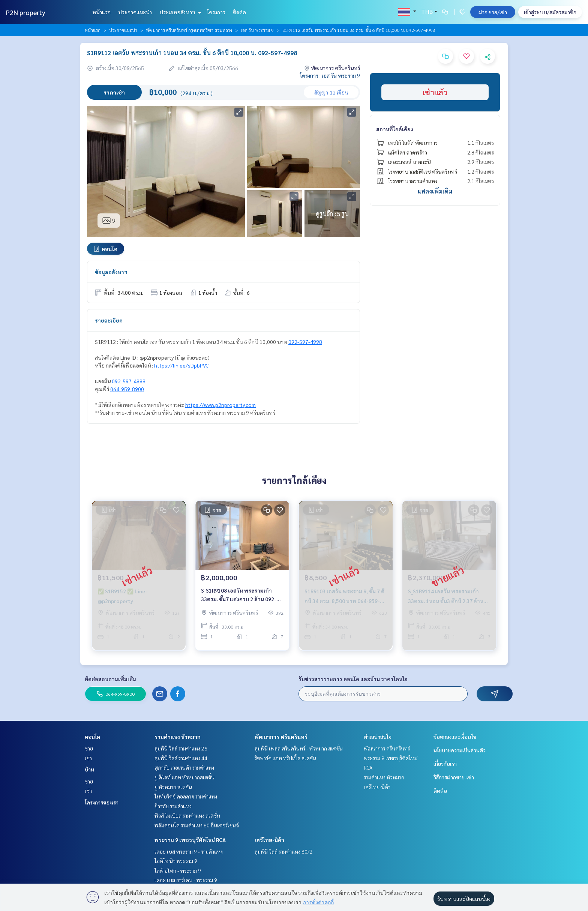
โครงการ (216, 12)
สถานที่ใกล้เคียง (395, 129)
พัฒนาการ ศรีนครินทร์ (281, 737)
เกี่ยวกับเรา (445, 764)
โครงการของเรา (102, 802)
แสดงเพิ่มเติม (435, 191)
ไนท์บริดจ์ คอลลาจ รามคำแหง (186, 796)
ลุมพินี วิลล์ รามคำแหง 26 (181, 748)
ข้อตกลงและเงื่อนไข (455, 737)
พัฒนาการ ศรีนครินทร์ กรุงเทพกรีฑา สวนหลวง (189, 30)
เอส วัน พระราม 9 (257, 30)
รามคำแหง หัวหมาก (178, 737)
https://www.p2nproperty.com (220, 405)
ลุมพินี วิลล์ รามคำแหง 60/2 (284, 851)
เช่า (88, 758)
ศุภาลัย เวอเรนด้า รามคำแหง (184, 767)
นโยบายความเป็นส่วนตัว (460, 750)
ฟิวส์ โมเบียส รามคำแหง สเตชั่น (187, 815)
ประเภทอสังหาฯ (179, 12)
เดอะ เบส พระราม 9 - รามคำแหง (189, 851)
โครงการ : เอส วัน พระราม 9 (330, 75)
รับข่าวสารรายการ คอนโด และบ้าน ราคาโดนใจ (353, 679)
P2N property (26, 12)
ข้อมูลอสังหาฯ (111, 272)
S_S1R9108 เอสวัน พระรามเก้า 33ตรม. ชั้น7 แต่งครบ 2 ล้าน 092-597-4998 (239, 598)
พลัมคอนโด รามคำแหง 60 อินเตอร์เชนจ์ (197, 825)
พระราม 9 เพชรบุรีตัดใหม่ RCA (190, 840)
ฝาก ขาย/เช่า (493, 12)
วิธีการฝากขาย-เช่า (454, 777)
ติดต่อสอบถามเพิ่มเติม (110, 679)
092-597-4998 (305, 342)
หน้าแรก (101, 12)
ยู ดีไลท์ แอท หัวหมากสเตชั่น (184, 777)
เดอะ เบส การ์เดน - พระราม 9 (186, 880)
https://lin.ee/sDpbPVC (181, 365)
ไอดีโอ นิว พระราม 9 (176, 861)
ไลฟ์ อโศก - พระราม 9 (178, 870)
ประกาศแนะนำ (135, 12)
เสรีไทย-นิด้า (269, 840)
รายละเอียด (109, 320)
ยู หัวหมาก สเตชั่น (173, 787)
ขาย (89, 748)
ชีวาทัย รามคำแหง (173, 806)
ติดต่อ (239, 12)
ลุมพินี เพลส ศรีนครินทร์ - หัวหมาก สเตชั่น (299, 748)
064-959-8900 (127, 389)
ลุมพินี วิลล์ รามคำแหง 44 (181, 758)
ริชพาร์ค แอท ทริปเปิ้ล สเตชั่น (285, 758)
